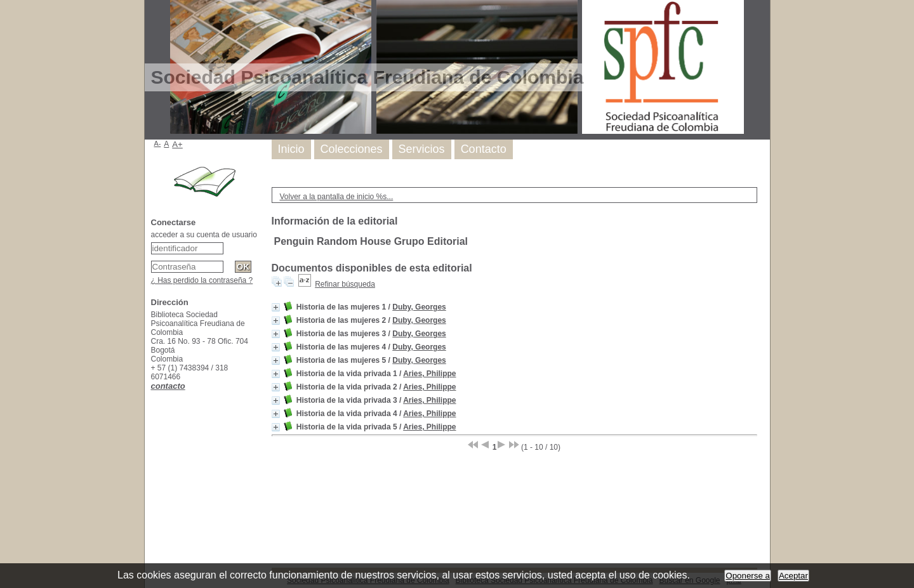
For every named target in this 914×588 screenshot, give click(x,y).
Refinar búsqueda (345, 284)
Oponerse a (748, 576)
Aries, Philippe (429, 374)
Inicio (291, 149)
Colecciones (352, 149)
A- (158, 143)
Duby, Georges (419, 307)
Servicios (422, 149)
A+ (177, 144)
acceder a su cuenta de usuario (204, 235)
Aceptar (793, 576)
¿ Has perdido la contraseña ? (202, 280)
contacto (168, 386)
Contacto (484, 149)
